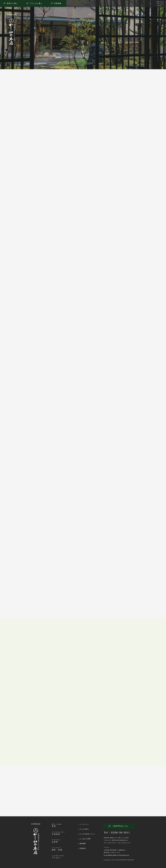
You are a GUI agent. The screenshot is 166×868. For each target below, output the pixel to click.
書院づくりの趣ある (57, 825)
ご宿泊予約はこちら (120, 826)
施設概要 (83, 844)
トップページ (84, 824)
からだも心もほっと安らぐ (59, 833)
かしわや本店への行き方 (58, 857)
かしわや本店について (87, 834)
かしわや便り (84, 829)
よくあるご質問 (85, 839)
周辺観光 (83, 848)
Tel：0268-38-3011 (117, 832)
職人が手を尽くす (56, 841)
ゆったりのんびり (57, 849)
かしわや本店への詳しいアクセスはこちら (116, 855)
